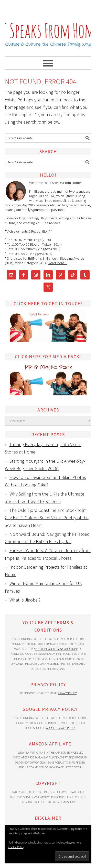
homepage (15, 107)
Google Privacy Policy (61, 728)
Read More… (58, 263)
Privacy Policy (67, 693)
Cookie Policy (16, 847)
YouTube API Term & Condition (56, 649)
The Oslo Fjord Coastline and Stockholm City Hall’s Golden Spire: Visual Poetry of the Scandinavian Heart (47, 518)
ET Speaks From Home (48, 26)
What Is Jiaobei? (25, 600)
